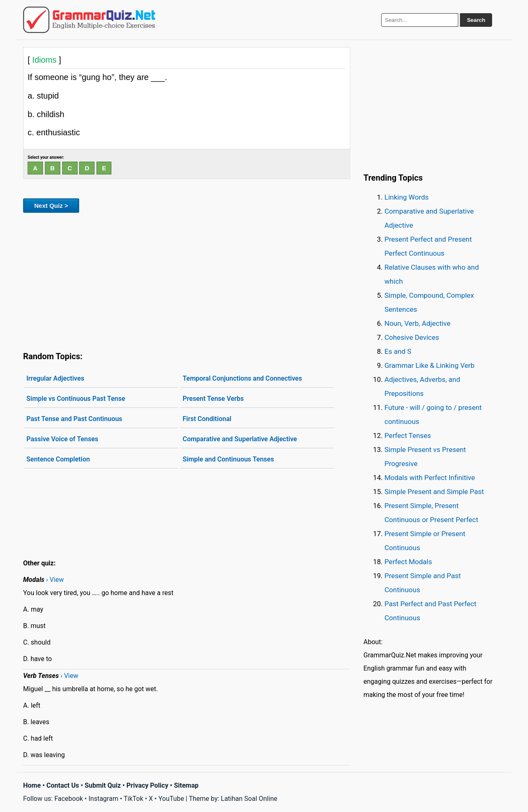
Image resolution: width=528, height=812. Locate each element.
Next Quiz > (51, 206)
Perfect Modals (408, 562)
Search (476, 20)
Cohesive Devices (412, 337)
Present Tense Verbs (213, 399)
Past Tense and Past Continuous (74, 419)
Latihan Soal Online (249, 799)
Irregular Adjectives (55, 378)
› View (55, 580)
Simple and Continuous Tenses (228, 459)
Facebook (69, 799)
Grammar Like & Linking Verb (429, 365)
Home (32, 785)
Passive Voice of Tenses (62, 439)
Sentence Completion (58, 459)
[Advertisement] (187, 280)
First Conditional (207, 419)
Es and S (398, 351)
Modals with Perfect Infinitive (430, 478)
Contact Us (63, 785)
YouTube (171, 799)
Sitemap (186, 785)
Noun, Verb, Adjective (417, 323)
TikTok (134, 799)
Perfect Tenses (408, 435)
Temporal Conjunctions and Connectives (243, 378)
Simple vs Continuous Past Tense (76, 399)
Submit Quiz (103, 785)
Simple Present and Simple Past (434, 492)
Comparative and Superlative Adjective (240, 439)
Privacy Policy (147, 785)
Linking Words (407, 197)
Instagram (103, 799)
